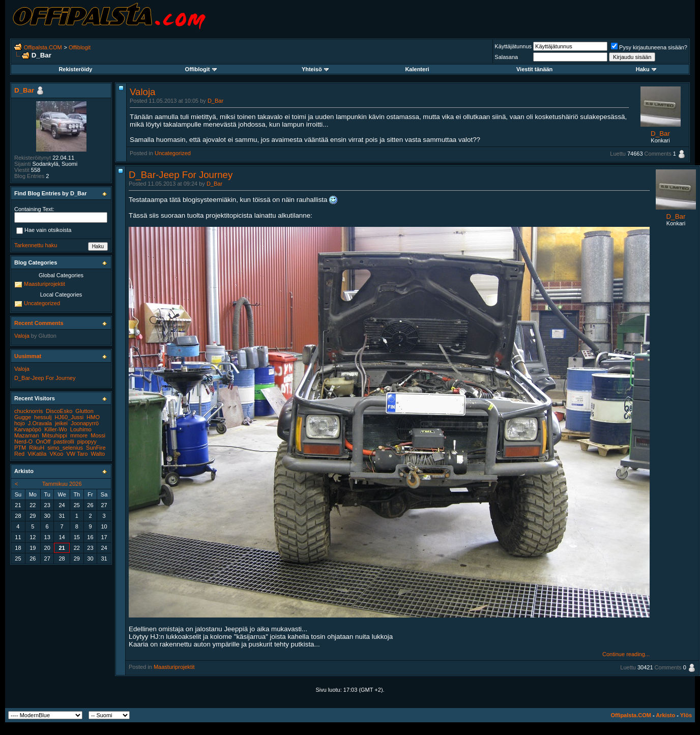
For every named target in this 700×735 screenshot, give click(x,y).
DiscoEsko (59, 411)
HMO (93, 417)
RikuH (37, 448)
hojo (20, 423)
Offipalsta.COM (43, 47)
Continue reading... (626, 654)
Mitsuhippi (54, 435)
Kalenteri (417, 69)
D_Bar (215, 101)
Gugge (23, 417)
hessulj (43, 417)
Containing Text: (34, 209)
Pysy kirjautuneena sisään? (649, 47)
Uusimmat (28, 356)
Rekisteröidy (75, 69)
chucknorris (28, 411)
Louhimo (81, 429)
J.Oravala (40, 423)
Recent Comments (39, 323)
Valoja (142, 92)
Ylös (686, 715)
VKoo (56, 454)
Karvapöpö (28, 429)
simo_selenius (65, 448)
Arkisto (665, 715)
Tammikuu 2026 (62, 484)
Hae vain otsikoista (44, 231)
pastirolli (64, 442)
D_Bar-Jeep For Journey (181, 175)
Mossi (98, 435)
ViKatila (37, 454)
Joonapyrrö (85, 423)
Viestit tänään (534, 69)
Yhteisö (315, 69)
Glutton (48, 336)
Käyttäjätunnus (513, 46)
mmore (79, 435)
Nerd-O (23, 442)
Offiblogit (80, 47)
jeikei (61, 423)
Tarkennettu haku (36, 245)
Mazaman (26, 435)
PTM (20, 448)
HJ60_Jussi (69, 417)
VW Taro (77, 454)
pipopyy (87, 442)
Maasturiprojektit (174, 667)
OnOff (43, 442)
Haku (646, 69)
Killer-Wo (55, 429)
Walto (98, 454)
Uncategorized (173, 153)
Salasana (506, 57)
